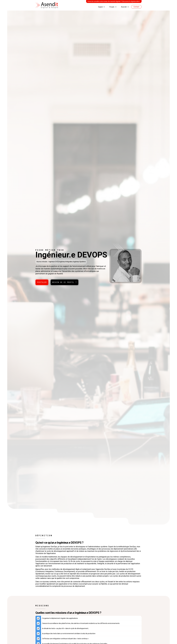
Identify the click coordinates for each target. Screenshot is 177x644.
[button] (102, 7)
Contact (136, 7)
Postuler (42, 282)
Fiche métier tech (50, 250)
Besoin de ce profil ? (64, 282)
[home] (47, 5)
